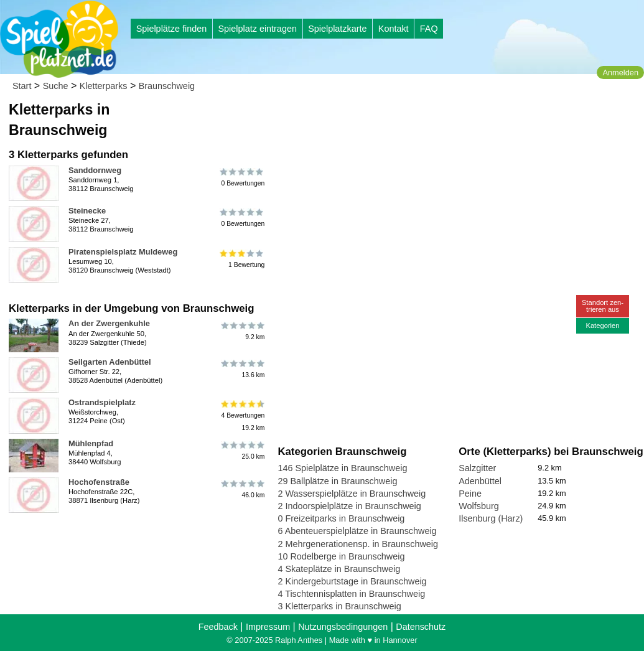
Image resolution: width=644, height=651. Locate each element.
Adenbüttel (480, 481)
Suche (56, 86)
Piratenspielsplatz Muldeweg (123, 252)
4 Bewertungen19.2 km (242, 415)
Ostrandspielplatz (102, 402)
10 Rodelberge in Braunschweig (341, 556)
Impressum (268, 627)
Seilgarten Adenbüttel (110, 362)
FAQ (429, 29)
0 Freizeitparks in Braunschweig (341, 518)
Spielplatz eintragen (257, 29)
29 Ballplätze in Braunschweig (337, 481)
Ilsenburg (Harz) (491, 518)
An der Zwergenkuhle (109, 323)
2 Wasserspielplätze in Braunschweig (352, 494)
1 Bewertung (242, 259)
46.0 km (242, 489)
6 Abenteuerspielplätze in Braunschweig (357, 531)
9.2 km (242, 330)
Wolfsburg (479, 506)
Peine (470, 494)
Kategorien (602, 325)
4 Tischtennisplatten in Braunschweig (351, 594)
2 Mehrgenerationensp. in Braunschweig (358, 544)
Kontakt (394, 29)
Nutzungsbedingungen (343, 627)
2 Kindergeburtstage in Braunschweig (352, 581)
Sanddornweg (95, 170)
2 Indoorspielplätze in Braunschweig (349, 506)
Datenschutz (421, 627)
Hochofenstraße (99, 482)
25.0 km (242, 451)
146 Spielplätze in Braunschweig (342, 468)
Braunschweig (167, 86)
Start (22, 86)
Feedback (218, 627)
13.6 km (242, 369)
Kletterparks (104, 86)
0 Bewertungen (242, 177)
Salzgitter (477, 468)
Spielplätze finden (172, 29)
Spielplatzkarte (337, 29)
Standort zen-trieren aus (603, 306)
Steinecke (87, 211)
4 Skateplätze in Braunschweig (339, 569)
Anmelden (620, 73)
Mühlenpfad (91, 443)
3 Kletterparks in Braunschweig (339, 606)
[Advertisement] (419, 118)
